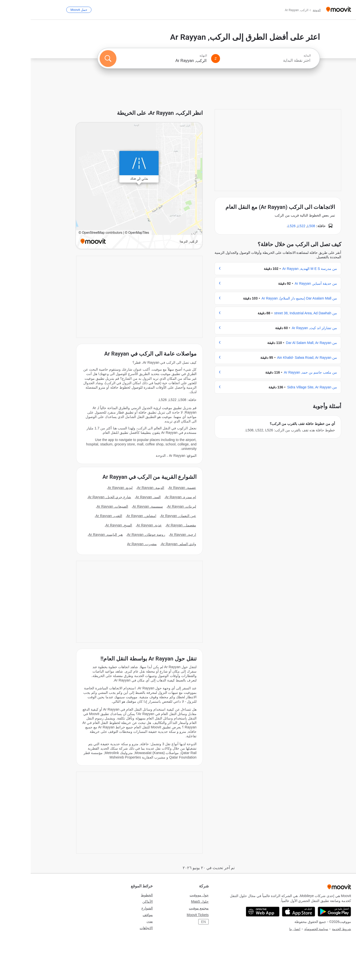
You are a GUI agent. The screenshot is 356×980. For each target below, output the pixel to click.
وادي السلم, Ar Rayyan (148, 544)
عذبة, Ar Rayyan (119, 525)
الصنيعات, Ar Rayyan (82, 506)
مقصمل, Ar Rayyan (150, 525)
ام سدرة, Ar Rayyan (150, 497)
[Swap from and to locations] (185, 59)
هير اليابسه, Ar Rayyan (75, 535)
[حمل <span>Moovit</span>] (48, 10)
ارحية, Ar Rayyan (152, 535)
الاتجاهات (116, 928)
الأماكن (117, 901)
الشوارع (116, 908)
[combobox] (237, 60)
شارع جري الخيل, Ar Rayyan (79, 497)
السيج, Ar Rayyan (88, 525)
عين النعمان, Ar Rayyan (148, 516)
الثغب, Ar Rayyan (78, 516)
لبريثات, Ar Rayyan (151, 506)
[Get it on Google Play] (304, 912)
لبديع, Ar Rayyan (90, 488)
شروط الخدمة (311, 929)
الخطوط (116, 895)
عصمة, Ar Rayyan (152, 488)
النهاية (173, 56)
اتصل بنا (264, 929)
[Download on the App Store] (268, 912)
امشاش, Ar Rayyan (111, 516)
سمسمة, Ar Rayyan (117, 506)
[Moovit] (308, 10)
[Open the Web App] (232, 912)
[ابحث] (77, 59)
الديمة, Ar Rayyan (120, 488)
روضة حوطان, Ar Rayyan (115, 535)
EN (173, 922)
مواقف (117, 915)
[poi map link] (108, 186)
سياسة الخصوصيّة (286, 929)
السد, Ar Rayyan (118, 497)
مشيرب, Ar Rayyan (111, 544)
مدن (119, 921)
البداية (277, 56)
